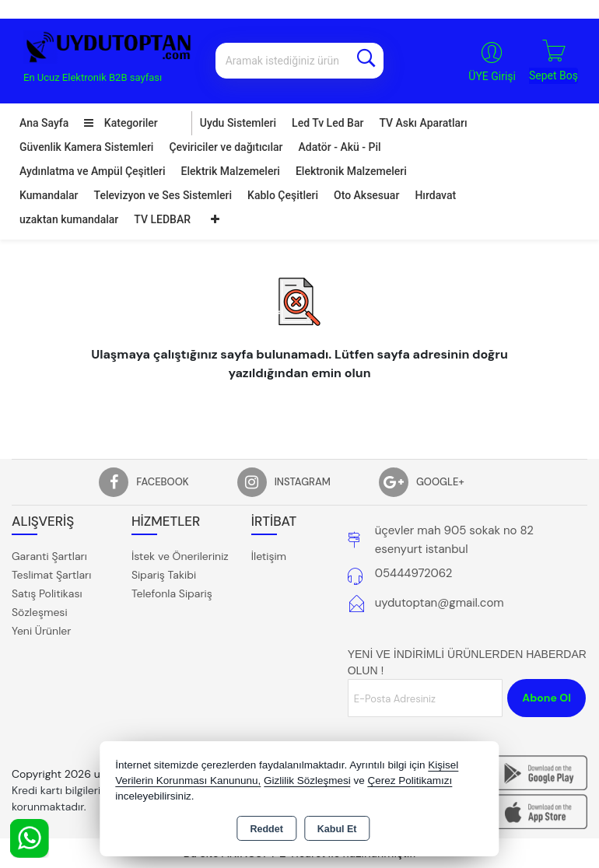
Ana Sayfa (44, 123)
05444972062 (414, 573)
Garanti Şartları (49, 556)
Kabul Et (337, 829)
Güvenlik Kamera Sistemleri (86, 147)
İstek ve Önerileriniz (180, 556)
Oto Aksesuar (366, 195)
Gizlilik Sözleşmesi (307, 780)
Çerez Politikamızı (410, 780)
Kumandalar (49, 195)
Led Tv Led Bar (328, 123)
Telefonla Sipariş (172, 593)
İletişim (269, 556)
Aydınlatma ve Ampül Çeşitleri (93, 171)
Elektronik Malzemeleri (351, 171)
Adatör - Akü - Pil (340, 147)
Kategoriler (121, 123)
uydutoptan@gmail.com (440, 603)
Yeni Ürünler (41, 631)
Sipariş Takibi (164, 575)
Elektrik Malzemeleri (231, 171)
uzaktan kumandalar (69, 219)
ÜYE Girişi (492, 76)
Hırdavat (435, 195)
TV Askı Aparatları (423, 123)
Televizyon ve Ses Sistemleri (163, 195)
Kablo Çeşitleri (283, 195)
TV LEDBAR (162, 219)
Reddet (266, 829)
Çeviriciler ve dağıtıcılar (226, 147)
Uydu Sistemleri (238, 123)
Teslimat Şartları (51, 575)
